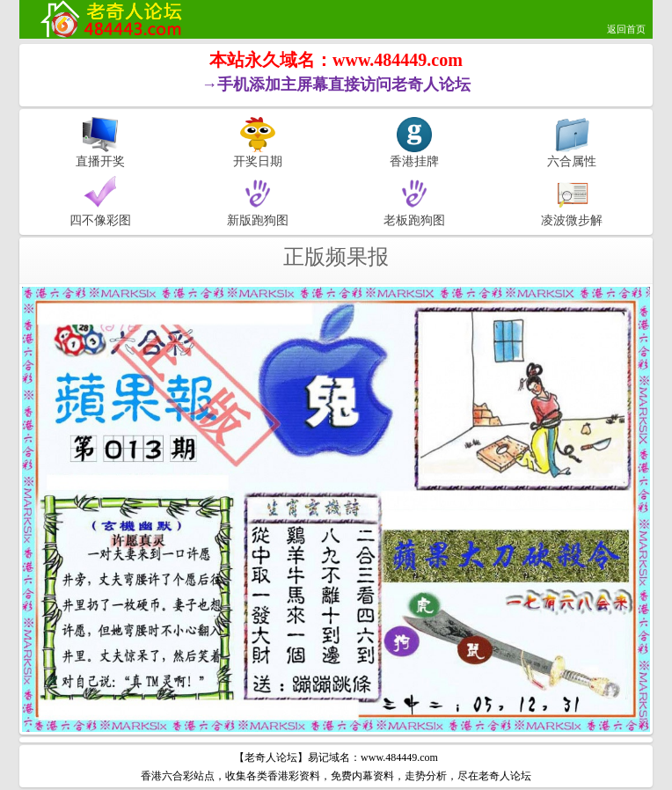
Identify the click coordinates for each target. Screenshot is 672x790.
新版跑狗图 (258, 220)
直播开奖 (100, 161)
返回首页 (626, 29)
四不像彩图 (100, 220)
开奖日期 (258, 161)
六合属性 (572, 161)
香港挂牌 (414, 161)
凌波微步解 (572, 220)
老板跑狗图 (414, 220)
